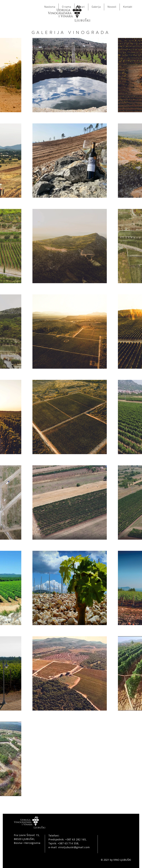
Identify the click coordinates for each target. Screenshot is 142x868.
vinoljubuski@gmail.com (74, 847)
